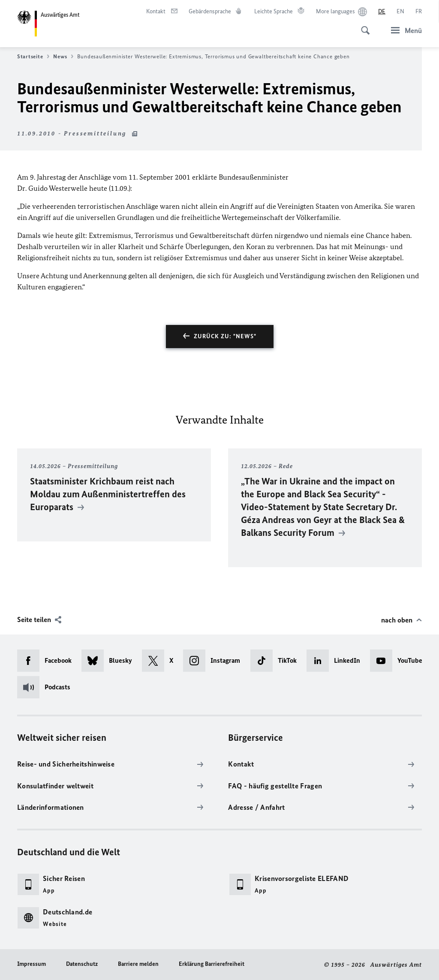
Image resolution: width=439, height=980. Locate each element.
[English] (400, 12)
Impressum (32, 964)
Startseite (33, 57)
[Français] (419, 12)
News (63, 57)
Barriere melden (138, 964)
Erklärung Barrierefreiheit (212, 964)
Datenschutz (82, 964)
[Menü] (404, 30)
